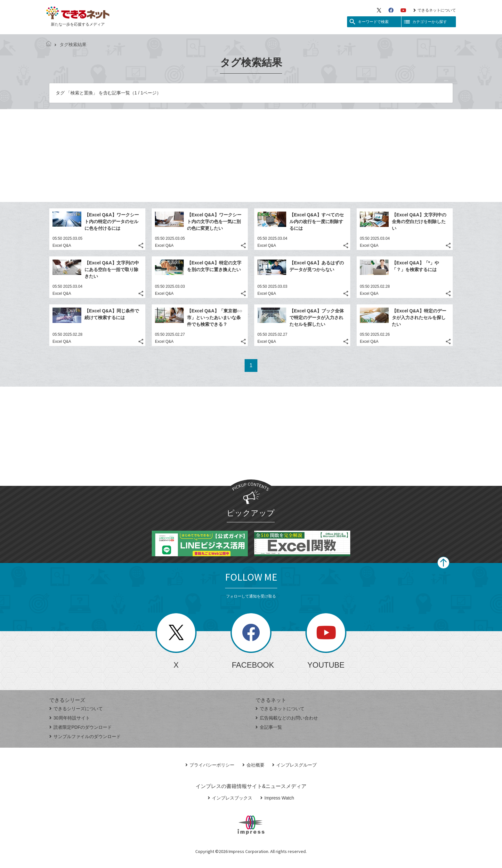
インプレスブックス (230, 798)
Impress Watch (277, 798)
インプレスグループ (294, 765)
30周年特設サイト (70, 718)
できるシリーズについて (76, 709)
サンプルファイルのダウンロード (85, 736)
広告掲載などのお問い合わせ (287, 718)
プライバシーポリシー (210, 765)
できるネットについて (435, 10)
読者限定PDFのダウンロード (81, 727)
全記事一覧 (269, 727)
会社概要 (253, 765)
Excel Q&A (62, 245)
